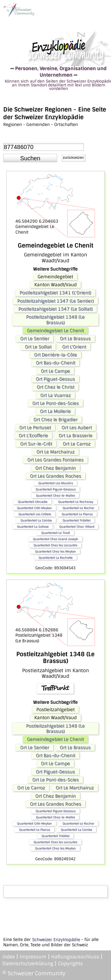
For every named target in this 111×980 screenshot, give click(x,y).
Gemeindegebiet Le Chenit (55, 331)
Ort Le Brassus (75, 339)
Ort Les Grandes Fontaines (55, 460)
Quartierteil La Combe (36, 520)
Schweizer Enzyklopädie (56, 939)
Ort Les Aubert (77, 428)
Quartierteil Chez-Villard (77, 527)
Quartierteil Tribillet (76, 520)
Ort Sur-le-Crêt (36, 444)
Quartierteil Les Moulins (55, 483)
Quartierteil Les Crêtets (35, 514)
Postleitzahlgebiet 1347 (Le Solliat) (55, 309)
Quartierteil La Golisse (33, 527)
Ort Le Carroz (77, 444)
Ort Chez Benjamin (55, 468)
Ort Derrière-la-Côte (55, 355)
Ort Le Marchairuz (55, 452)
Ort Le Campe (55, 371)
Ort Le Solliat (38, 347)
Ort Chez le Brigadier (55, 420)
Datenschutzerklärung (28, 964)
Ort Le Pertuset (35, 428)
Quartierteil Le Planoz (77, 514)
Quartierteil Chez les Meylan (55, 551)
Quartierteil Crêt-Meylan (34, 508)
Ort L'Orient (74, 347)
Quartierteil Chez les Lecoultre (55, 545)
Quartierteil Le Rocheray (75, 502)
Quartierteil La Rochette (55, 558)
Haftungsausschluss (75, 957)
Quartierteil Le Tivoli (55, 533)
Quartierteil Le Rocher (78, 508)
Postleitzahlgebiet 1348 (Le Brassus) (55, 320)
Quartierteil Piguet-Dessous (55, 489)
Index (9, 957)
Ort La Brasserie (75, 436)
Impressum (33, 957)
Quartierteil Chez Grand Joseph (55, 539)
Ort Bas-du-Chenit (55, 363)
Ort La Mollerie (55, 411)
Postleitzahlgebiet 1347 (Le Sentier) (55, 301)
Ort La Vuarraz (55, 395)
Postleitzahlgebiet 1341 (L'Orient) (55, 293)
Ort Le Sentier (35, 339)
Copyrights (70, 964)
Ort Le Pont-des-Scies (55, 403)
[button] (30, 158)
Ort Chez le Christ (55, 387)
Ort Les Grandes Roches (55, 476)
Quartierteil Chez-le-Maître (55, 495)
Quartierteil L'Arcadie (33, 502)
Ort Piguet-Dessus (55, 379)
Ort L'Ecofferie (33, 436)
